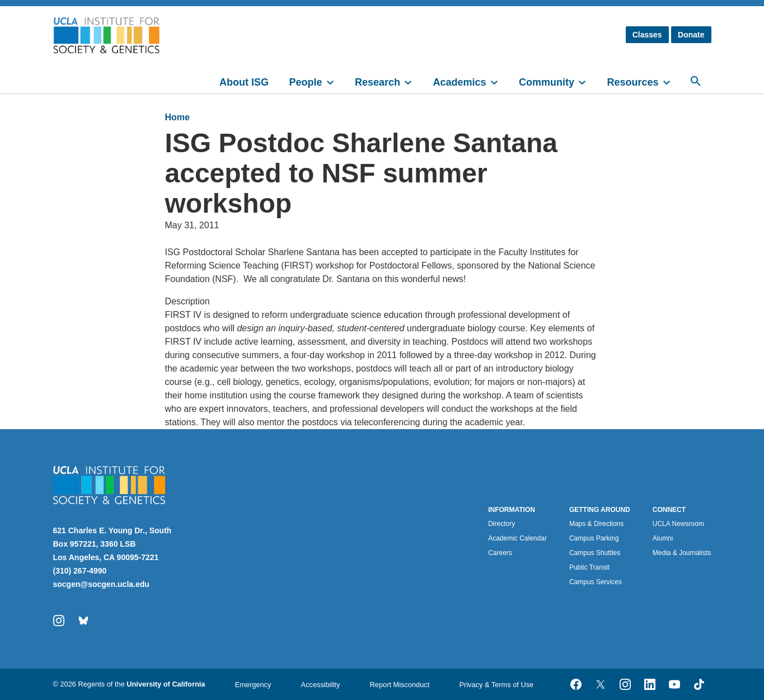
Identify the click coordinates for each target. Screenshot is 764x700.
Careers (500, 553)
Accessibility (321, 685)
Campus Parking (594, 538)
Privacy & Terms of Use (496, 685)
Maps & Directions (596, 524)
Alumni (663, 538)
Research (378, 82)
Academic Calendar (517, 538)
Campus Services (596, 582)
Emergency (253, 685)
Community (547, 82)
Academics (459, 82)
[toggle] (335, 81)
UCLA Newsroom (678, 524)
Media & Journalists (682, 553)
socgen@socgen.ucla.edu (101, 584)
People (305, 82)
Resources (632, 82)
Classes (647, 35)
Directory (501, 524)
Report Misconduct (400, 685)
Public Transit (589, 567)
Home (177, 117)
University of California (166, 684)
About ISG (244, 82)
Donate (691, 35)
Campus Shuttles (595, 553)
